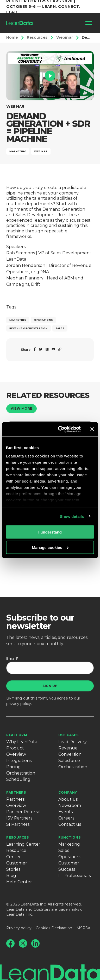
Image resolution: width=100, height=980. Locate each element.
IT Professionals (74, 876)
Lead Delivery (73, 742)
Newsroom (70, 806)
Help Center (19, 882)
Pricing (14, 767)
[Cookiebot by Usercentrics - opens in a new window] (60, 429)
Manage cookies (50, 547)
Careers (66, 818)
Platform (17, 735)
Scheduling (18, 779)
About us (68, 799)
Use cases (68, 735)
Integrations (19, 761)
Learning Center (23, 844)
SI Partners (18, 824)
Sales (64, 850)
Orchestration (21, 773)
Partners (16, 792)
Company (68, 792)
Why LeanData (22, 742)
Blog (11, 876)
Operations (70, 857)
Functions (69, 837)
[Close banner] (92, 429)
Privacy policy (19, 928)
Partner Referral (23, 812)
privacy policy (19, 704)
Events (65, 812)
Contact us (70, 824)
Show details (72, 516)
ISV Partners (19, 818)
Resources (17, 837)
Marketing (69, 844)
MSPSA (84, 928)
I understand (50, 532)
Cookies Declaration (54, 928)
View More (21, 408)
